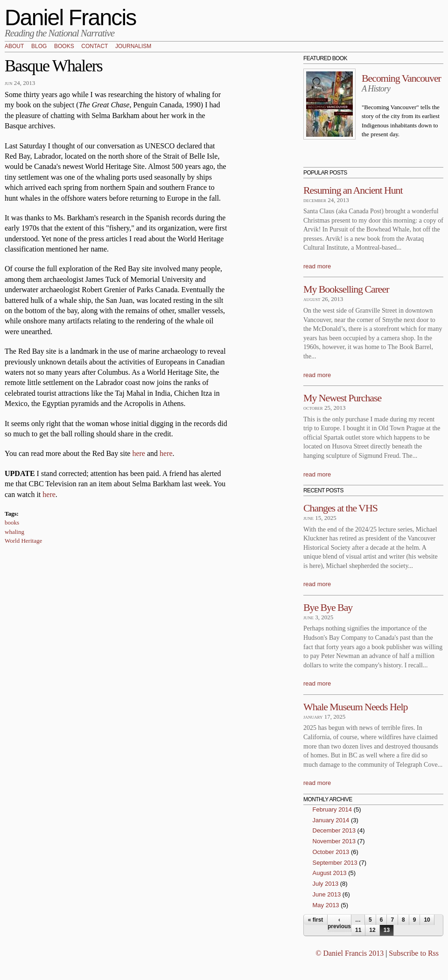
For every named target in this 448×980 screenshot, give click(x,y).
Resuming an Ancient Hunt (353, 190)
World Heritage (23, 541)
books (12, 522)
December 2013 (334, 830)
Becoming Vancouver (401, 78)
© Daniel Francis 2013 (350, 953)
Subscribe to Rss (414, 953)
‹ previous (339, 923)
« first (316, 920)
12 (372, 930)
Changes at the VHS (340, 508)
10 (427, 920)
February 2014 (332, 809)
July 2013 (326, 884)
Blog (39, 47)
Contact (94, 47)
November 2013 (334, 841)
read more (317, 266)
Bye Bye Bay (328, 607)
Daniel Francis (70, 17)
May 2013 (326, 905)
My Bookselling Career (346, 289)
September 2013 (335, 863)
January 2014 (331, 820)
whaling (14, 532)
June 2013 (327, 894)
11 (358, 930)
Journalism (133, 47)
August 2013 (330, 873)
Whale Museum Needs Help (355, 707)
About (14, 47)
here (139, 453)
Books (64, 47)
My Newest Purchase (342, 398)
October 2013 (331, 852)
